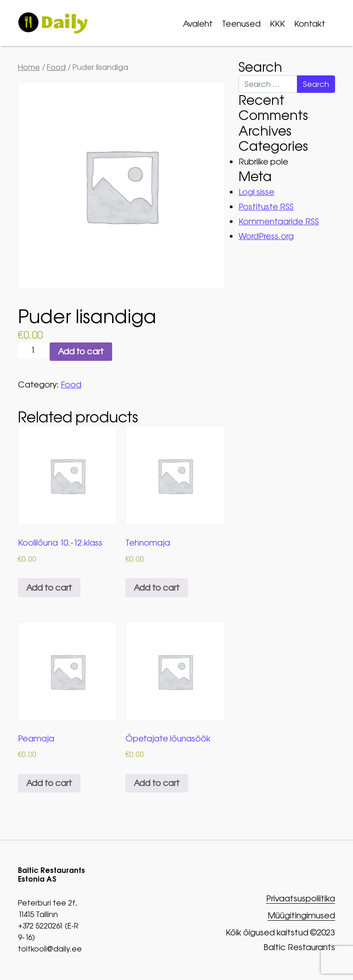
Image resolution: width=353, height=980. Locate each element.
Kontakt (310, 24)
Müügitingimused (301, 916)
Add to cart (81, 351)
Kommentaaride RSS (279, 221)
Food (56, 67)
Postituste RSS (266, 207)
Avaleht (198, 24)
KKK (277, 24)
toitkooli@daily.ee (50, 949)
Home (29, 67)
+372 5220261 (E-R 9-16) (48, 932)
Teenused (241, 24)
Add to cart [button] (49, 588)
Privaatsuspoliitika (301, 899)
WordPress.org (266, 236)
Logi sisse (256, 192)
